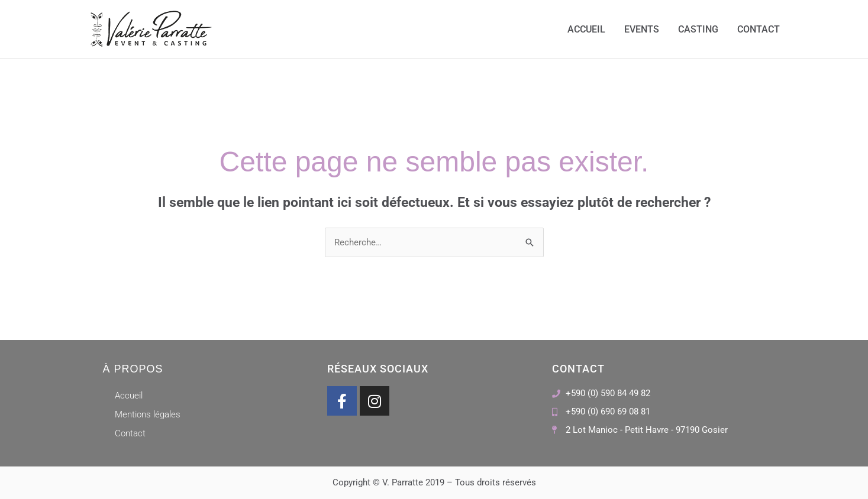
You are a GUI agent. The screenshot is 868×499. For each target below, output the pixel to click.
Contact (759, 29)
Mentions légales (148, 414)
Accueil (586, 29)
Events (642, 29)
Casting (698, 29)
